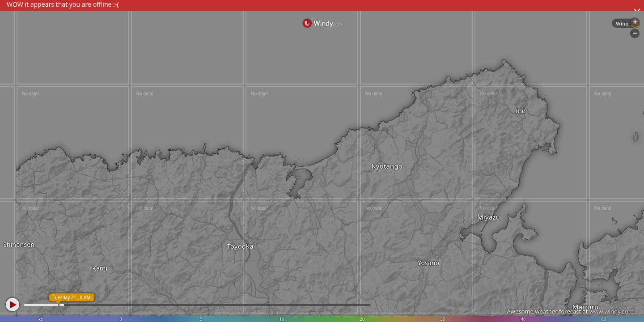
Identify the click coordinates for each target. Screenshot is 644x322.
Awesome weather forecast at (570, 311)
